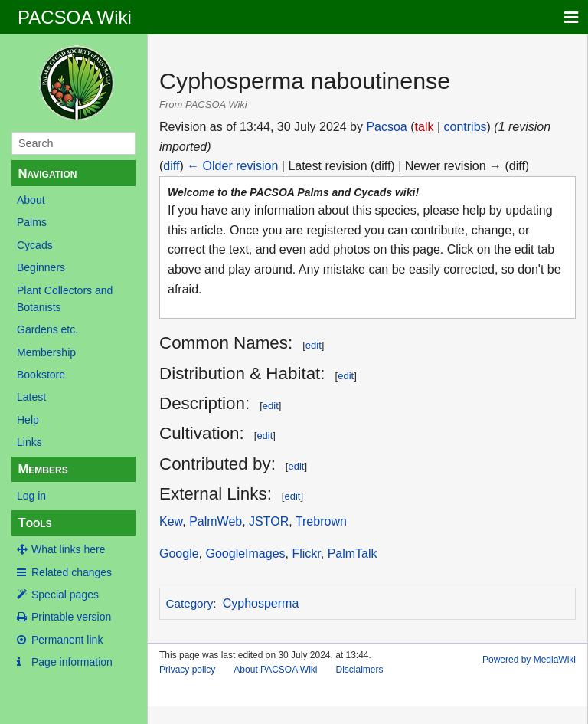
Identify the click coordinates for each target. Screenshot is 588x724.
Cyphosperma (261, 603)
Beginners (41, 267)
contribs (465, 127)
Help (28, 420)
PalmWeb (216, 521)
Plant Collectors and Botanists (65, 299)
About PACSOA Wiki (275, 670)
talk (425, 127)
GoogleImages (245, 554)
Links (29, 442)
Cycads (35, 245)
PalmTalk (353, 554)
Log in (31, 496)
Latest (31, 397)
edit (314, 345)
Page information (72, 662)
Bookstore (41, 375)
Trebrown (321, 521)
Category (190, 603)
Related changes (72, 572)
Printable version (71, 617)
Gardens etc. (47, 329)
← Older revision (232, 166)
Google (179, 554)
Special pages (65, 595)
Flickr (306, 554)
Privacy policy (187, 670)
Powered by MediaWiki (529, 660)
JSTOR (269, 521)
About (31, 200)
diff (171, 166)
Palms (32, 222)
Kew (171, 521)
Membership (46, 352)
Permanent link (67, 640)
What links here (68, 549)
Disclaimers (360, 670)
